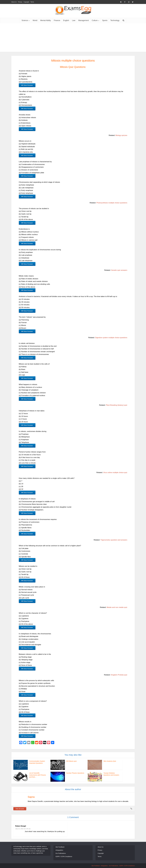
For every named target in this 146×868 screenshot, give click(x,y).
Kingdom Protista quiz (119, 675)
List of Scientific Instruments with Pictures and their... (38, 775)
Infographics (59, 850)
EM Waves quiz (72, 761)
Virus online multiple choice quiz (115, 473)
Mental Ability (46, 20)
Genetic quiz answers (119, 270)
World (35, 20)
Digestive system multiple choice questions (111, 338)
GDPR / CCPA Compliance (64, 857)
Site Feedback (60, 847)
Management (84, 20)
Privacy (20, 2)
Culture (95, 20)
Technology (115, 20)
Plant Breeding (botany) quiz (117, 405)
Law (74, 20)
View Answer (28, 85)
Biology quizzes (121, 135)
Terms (32, 2)
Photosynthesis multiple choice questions (112, 203)
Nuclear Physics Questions (75, 773)
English (66, 20)
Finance (57, 20)
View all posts (20, 809)
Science (25, 20)
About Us (14, 2)
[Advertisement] (73, 38)
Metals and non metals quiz (117, 607)
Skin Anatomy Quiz (110, 761)
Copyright (26, 2)
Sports (105, 20)
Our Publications (61, 853)
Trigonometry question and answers (114, 540)
